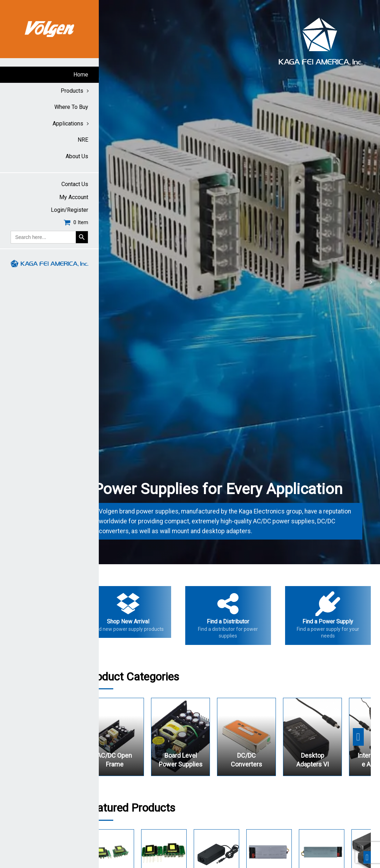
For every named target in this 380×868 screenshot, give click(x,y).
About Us (77, 156)
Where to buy (71, 107)
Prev (108, 282)
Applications (68, 124)
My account (74, 197)
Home (81, 75)
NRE (83, 140)
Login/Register (70, 210)
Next (371, 282)
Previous (113, 737)
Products (72, 91)
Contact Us (75, 184)
